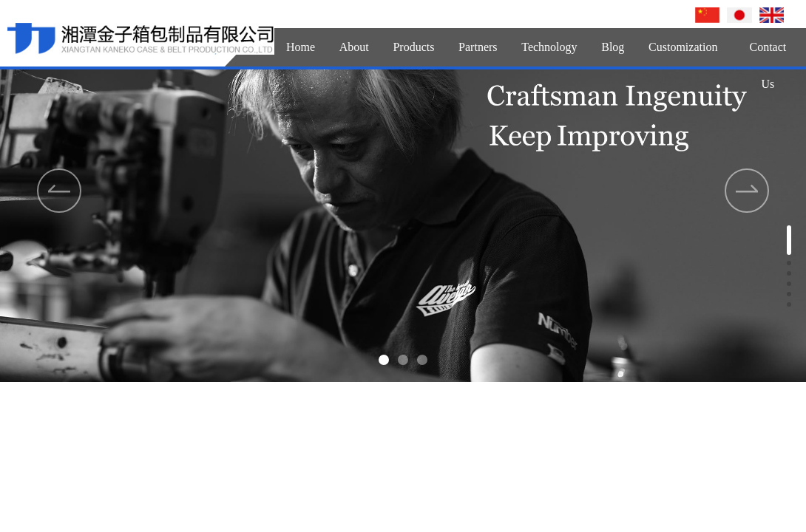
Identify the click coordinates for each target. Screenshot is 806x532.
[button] (384, 360)
